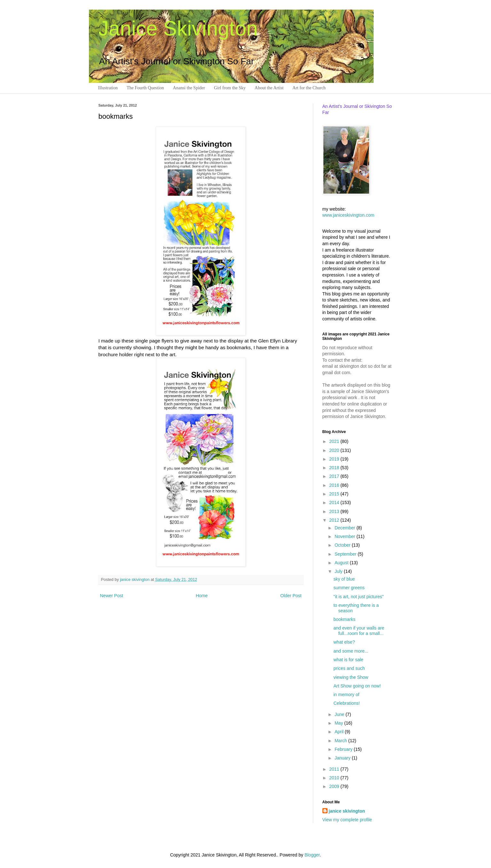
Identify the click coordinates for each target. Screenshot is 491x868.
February (344, 749)
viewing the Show (351, 677)
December (345, 528)
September (346, 554)
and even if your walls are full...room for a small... (359, 631)
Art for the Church (309, 88)
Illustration (108, 88)
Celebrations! (347, 703)
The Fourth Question (145, 88)
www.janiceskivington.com (348, 215)
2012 (335, 520)
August (342, 563)
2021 (335, 441)
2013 (335, 511)
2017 (335, 476)
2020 (335, 450)
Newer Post (112, 596)
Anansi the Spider (189, 88)
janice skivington (135, 580)
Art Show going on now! (357, 686)
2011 (335, 769)
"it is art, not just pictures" (358, 597)
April (340, 732)
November (345, 536)
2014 (335, 502)
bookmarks (344, 619)
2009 (335, 786)
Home (202, 596)
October (343, 545)
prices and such (349, 668)
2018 (335, 468)
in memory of (346, 695)
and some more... (351, 651)
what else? (344, 642)
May (339, 723)
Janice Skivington (178, 28)
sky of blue (344, 579)
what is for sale (348, 660)
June (340, 714)
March (341, 741)
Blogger (312, 855)
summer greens (349, 588)
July (339, 571)
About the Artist (269, 88)
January (343, 758)
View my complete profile (347, 820)
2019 (335, 459)
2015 (335, 494)
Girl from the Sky (230, 88)
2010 (335, 778)
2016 (335, 485)
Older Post (291, 596)
